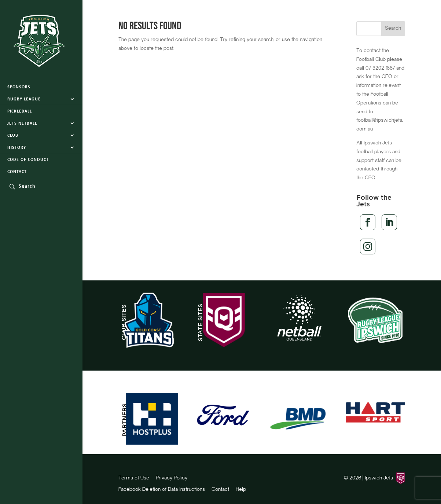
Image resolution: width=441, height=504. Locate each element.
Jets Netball (22, 124)
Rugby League (24, 99)
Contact (17, 172)
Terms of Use (134, 478)
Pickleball (20, 111)
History (17, 148)
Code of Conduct (28, 160)
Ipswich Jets (379, 478)
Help (241, 490)
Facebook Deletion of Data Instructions (162, 490)
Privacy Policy (172, 478)
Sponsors (19, 87)
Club (13, 136)
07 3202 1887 (380, 69)
